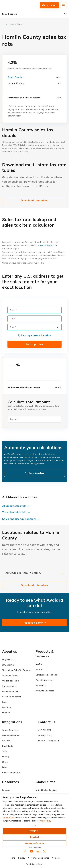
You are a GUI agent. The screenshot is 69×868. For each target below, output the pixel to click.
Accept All (35, 831)
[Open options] (58, 327)
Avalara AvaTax (47, 245)
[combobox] (34, 327)
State (12, 327)
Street (13, 310)
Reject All (34, 837)
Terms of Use (8, 818)
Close (35, 825)
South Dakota (15, 77)
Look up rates (34, 344)
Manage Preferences (34, 843)
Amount (14, 419)
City (12, 319)
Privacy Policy (45, 821)
